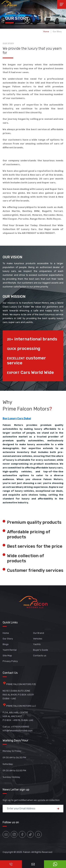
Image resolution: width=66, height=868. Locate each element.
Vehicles (38, 639)
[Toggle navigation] (62, 4)
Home (46, 32)
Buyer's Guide (41, 650)
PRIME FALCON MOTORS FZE (21, 684)
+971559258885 (20, 727)
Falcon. (27, 852)
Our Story (57, 32)
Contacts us (40, 656)
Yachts (37, 644)
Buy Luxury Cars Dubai (17, 419)
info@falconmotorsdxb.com (18, 731)
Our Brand (39, 633)
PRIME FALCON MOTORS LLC (21, 706)
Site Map (7, 656)
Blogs (6, 644)
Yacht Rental (10, 650)
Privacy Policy (10, 661)
